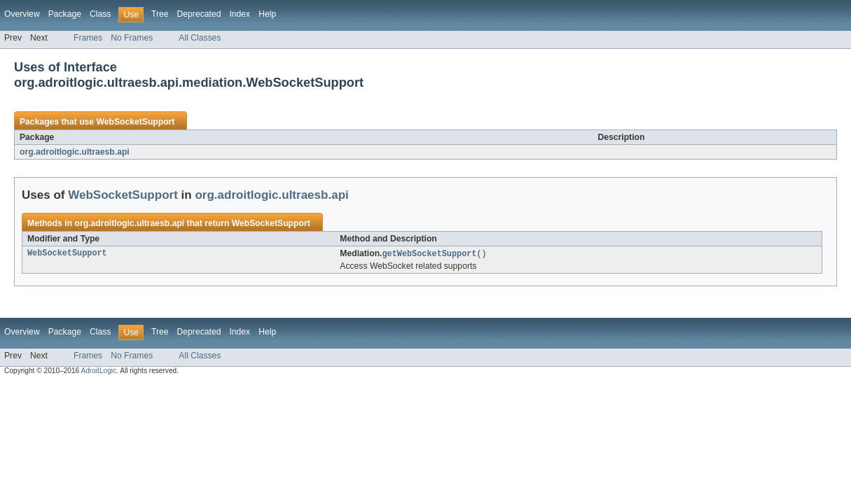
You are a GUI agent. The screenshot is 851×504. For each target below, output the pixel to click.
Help (267, 14)
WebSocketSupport (135, 122)
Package (65, 14)
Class (100, 14)
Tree (160, 14)
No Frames (132, 38)
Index (240, 14)
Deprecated (199, 14)
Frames (88, 38)
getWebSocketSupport (429, 254)
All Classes (200, 38)
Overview (22, 14)
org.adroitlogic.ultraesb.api (75, 152)
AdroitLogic (98, 371)
